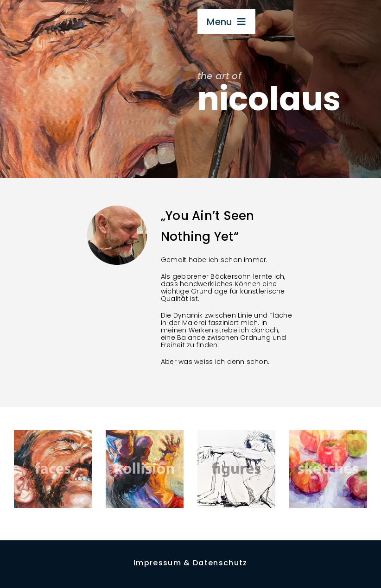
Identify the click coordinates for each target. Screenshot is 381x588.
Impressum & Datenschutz (190, 563)
